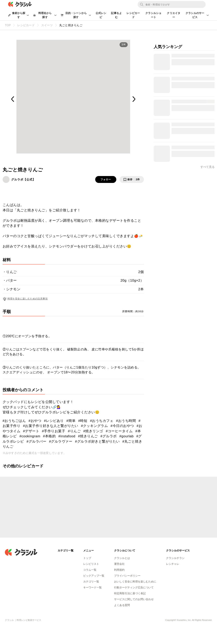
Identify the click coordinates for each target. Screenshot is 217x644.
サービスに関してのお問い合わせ (134, 599)
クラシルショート (153, 15)
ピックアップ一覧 (94, 576)
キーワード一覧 (92, 587)
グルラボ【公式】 (23, 179)
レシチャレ (173, 564)
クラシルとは (122, 558)
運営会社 (119, 564)
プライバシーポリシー (127, 576)
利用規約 (119, 570)
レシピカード (133, 15)
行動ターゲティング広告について (134, 587)
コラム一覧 (90, 570)
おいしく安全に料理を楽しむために (135, 582)
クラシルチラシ (175, 558)
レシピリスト (91, 564)
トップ (87, 558)
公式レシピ (101, 15)
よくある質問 (122, 605)
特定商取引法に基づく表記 (130, 593)
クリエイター (174, 15)
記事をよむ (116, 15)
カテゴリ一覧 (91, 582)
